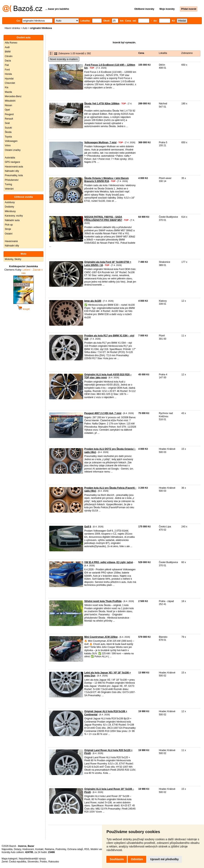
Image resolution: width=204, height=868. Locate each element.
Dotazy (17, 849)
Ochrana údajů (75, 849)
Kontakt (39, 849)
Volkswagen (11, 141)
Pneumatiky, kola (14, 175)
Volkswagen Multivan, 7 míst (100, 142)
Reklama (50, 849)
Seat (7, 123)
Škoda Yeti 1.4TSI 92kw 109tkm (102, 104)
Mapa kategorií (9, 859)
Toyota (8, 137)
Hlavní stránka (12, 28)
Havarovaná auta (14, 167)
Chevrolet (10, 83)
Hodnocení (28, 849)
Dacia (8, 61)
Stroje (8, 229)
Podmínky (61, 849)
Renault (9, 119)
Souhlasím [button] (117, 859)
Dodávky (9, 207)
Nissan (8, 105)
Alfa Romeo (11, 43)
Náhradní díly (12, 171)
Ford (7, 70)
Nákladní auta (12, 220)
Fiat (7, 65)
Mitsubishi (10, 101)
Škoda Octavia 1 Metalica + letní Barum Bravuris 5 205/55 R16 (106, 180)
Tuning (8, 184)
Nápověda (7, 849)
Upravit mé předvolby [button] (164, 859)
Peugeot (9, 114)
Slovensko (33, 862)
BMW (8, 52)
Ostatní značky (13, 150)
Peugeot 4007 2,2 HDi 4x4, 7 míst (103, 413)
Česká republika (18, 862)
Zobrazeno (187, 53)
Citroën (9, 56)
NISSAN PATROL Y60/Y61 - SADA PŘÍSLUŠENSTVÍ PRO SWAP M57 (103, 218)
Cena (141, 53)
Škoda (8, 132)
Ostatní (9, 234)
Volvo (8, 145)
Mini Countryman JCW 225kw (101, 637)
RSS (87, 849)
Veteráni (9, 189)
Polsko (43, 862)
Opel (7, 110)
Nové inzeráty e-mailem (64, 59)
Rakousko (54, 862)
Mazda (8, 92)
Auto (25, 28)
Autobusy (10, 202)
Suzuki (8, 128)
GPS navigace (12, 162)
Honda (8, 74)
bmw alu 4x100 (93, 301)
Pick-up (9, 225)
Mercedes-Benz (13, 96)
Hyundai (9, 79)
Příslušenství (12, 180)
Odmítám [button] (137, 859)
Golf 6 (88, 527)
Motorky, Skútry (13, 259)
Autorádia (10, 158)
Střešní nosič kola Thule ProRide (103, 601)
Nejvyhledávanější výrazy (32, 859)
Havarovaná (11, 241)
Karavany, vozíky (14, 216)
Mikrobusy (10, 211)
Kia (6, 87)
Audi (7, 47)
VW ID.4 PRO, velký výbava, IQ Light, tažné (109, 562)
